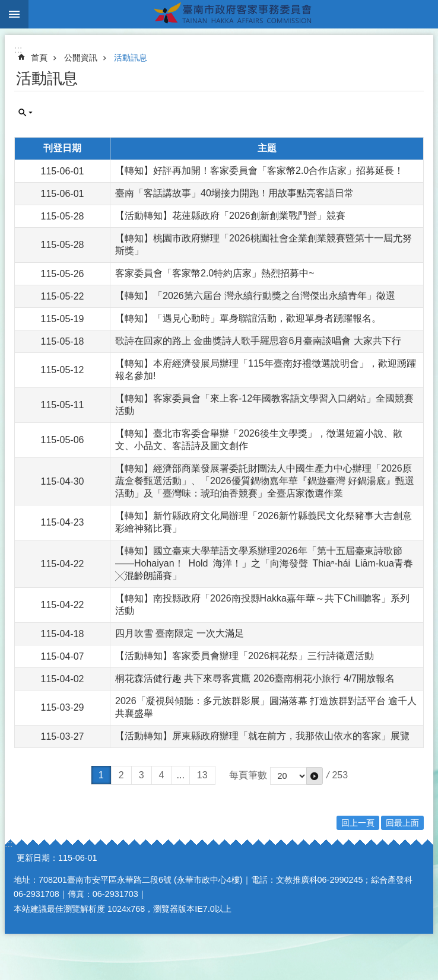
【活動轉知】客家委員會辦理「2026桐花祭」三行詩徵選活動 (245, 656)
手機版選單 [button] (14, 14)
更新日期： (37, 858)
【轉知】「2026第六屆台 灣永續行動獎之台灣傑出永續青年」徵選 (255, 296)
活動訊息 (131, 58)
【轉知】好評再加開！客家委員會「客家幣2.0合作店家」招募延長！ (259, 171)
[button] (315, 776)
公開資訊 (81, 58)
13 (202, 775)
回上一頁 (358, 823)
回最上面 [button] (402, 823)
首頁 (39, 58)
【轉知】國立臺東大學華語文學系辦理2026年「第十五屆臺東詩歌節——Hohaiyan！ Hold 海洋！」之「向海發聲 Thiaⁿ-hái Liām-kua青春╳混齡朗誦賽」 (264, 563)
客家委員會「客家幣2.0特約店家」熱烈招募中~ (215, 273)
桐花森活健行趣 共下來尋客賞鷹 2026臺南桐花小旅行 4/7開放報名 (255, 678)
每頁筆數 (248, 775)
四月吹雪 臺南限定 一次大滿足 (180, 633)
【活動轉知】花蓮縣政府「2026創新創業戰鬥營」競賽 (230, 216)
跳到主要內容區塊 (6, 6)
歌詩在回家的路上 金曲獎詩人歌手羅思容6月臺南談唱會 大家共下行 (258, 341)
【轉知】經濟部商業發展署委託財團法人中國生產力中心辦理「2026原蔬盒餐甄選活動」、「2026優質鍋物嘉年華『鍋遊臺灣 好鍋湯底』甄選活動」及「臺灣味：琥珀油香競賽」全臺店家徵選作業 (265, 481)
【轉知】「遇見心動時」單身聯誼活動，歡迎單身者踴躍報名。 (248, 318)
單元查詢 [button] (26, 113)
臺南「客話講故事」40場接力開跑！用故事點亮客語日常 (234, 193)
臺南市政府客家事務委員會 (233, 14)
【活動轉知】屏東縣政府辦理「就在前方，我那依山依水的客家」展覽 (262, 736)
